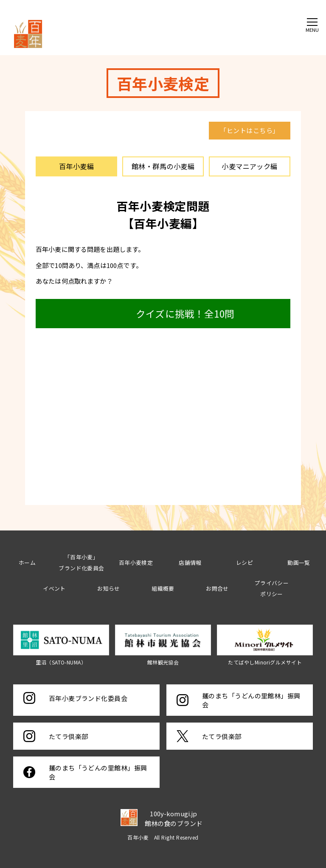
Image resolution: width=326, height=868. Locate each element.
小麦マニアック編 (250, 166)
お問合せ (217, 588)
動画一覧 (299, 562)
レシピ (244, 562)
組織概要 (163, 588)
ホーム (27, 562)
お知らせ (109, 588)
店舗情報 (190, 562)
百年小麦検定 (136, 562)
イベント (54, 588)
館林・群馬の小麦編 (163, 166)
